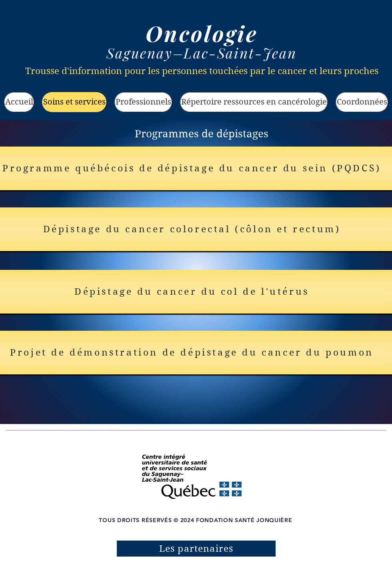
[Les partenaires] (196, 549)
